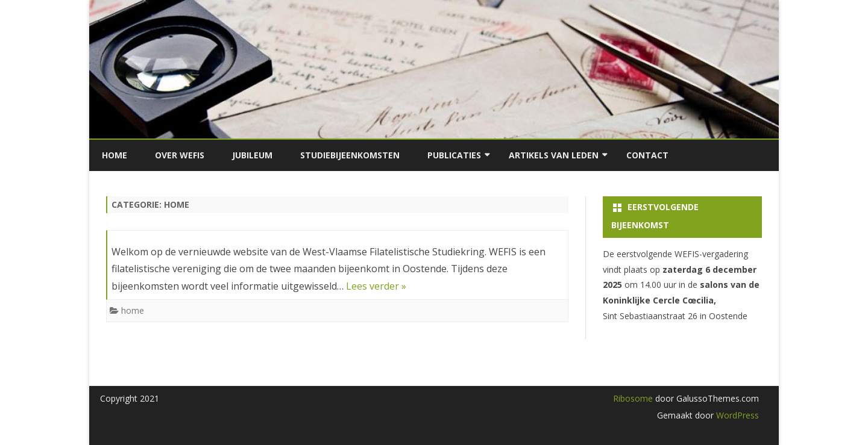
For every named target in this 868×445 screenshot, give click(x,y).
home (133, 310)
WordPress (736, 415)
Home (115, 155)
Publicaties (454, 155)
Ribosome (633, 398)
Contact (647, 155)
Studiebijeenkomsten (350, 155)
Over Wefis (180, 155)
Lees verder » (376, 286)
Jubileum (252, 155)
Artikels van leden (554, 155)
